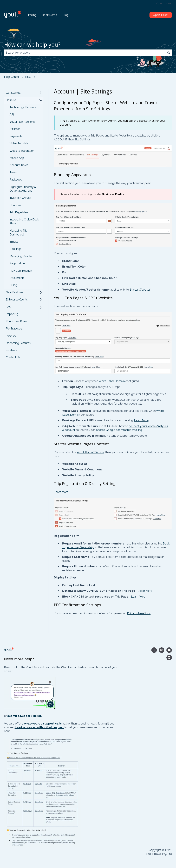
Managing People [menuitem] (21, 256)
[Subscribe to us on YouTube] (169, 650)
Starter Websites (140, 290)
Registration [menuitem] (17, 263)
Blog (66, 15)
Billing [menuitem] (13, 285)
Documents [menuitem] (17, 278)
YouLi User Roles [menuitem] (17, 321)
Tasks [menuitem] (13, 172)
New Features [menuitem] (15, 292)
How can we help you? (32, 44)
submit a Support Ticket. (25, 716)
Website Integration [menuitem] (22, 151)
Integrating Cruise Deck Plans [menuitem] (24, 221)
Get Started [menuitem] (13, 93)
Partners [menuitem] (11, 336)
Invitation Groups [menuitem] (20, 198)
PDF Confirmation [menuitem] (21, 271)
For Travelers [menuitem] (14, 329)
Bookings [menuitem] (15, 249)
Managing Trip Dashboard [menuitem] (19, 232)
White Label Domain (112, 381)
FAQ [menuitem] (9, 307)
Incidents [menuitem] (12, 350)
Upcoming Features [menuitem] (18, 343)
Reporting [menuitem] (12, 314)
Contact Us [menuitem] (13, 357)
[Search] (169, 53)
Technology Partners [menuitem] (23, 107)
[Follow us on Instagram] (162, 650)
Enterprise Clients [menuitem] (17, 300)
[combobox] (85, 53)
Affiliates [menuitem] (15, 129)
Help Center (12, 77)
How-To (30, 77)
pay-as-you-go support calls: (42, 724)
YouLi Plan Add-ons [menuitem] (22, 122)
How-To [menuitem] (11, 100)
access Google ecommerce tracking (119, 430)
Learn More (141, 420)
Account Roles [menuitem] (19, 165)
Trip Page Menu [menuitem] (19, 212)
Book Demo (50, 15)
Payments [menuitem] (16, 136)
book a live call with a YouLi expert (40, 727)
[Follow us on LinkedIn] (169, 658)
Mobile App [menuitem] (17, 158)
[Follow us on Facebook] (154, 650)
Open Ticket (164, 3)
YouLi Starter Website (90, 452)
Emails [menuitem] (14, 242)
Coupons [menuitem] (15, 205)
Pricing (32, 15)
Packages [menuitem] (16, 180)
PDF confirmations (139, 613)
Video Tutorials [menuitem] (19, 143)
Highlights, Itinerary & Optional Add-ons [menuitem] (23, 189)
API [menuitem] (12, 115)
